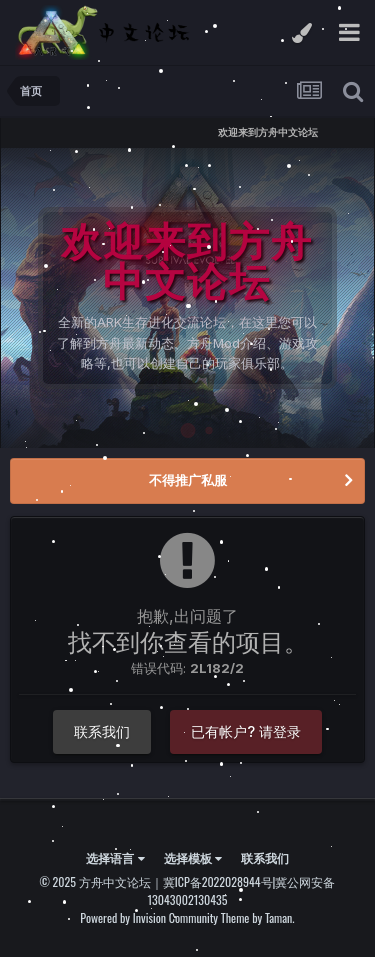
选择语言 (115, 857)
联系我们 (102, 731)
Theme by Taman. (258, 917)
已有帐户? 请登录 (246, 731)
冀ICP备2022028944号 (218, 881)
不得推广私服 (188, 480)
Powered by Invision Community (149, 917)
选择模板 (193, 857)
